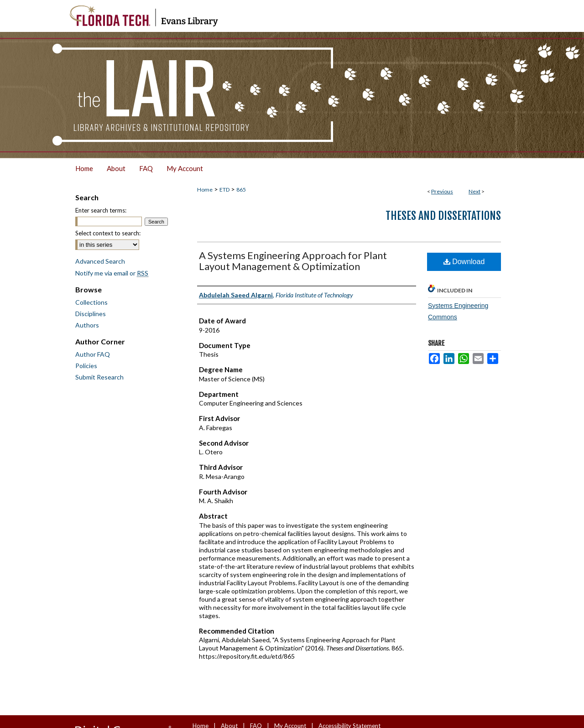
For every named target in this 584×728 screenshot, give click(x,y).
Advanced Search (100, 261)
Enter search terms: (101, 210)
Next (474, 191)
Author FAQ (93, 354)
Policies (86, 366)
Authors (87, 325)
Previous (442, 191)
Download (464, 262)
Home (205, 190)
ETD (224, 190)
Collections (91, 302)
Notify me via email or (112, 273)
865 (241, 190)
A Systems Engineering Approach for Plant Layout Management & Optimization (293, 261)
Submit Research (99, 377)
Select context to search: (108, 233)
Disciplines (91, 314)
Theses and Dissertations (443, 216)
